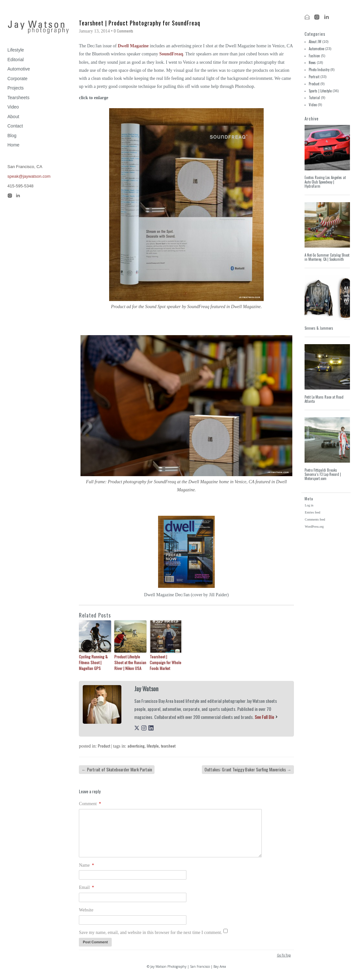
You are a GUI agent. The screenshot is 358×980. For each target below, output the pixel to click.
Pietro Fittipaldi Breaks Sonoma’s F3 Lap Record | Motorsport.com (323, 474)
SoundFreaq (171, 54)
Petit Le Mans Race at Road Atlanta (324, 399)
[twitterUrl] (137, 729)
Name (86, 865)
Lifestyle (16, 50)
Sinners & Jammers (319, 328)
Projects (16, 88)
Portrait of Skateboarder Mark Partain (117, 769)
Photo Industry (319, 70)
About (13, 117)
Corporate (17, 79)
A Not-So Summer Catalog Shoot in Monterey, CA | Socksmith (327, 257)
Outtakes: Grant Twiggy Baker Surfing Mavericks (248, 769)
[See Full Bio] (277, 717)
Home (13, 145)
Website (86, 910)
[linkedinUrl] (151, 729)
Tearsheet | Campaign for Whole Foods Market (165, 662)
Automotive (19, 69)
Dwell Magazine (133, 46)
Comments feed (315, 519)
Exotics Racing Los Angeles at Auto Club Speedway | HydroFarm (325, 182)
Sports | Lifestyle (320, 91)
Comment (90, 804)
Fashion (314, 56)
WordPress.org (314, 527)
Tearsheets (18, 98)
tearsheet (168, 746)
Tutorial (314, 98)
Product (104, 746)
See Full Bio (264, 717)
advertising (136, 746)
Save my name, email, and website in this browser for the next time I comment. (150, 933)
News (312, 62)
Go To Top (284, 955)
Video (13, 107)
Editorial (16, 60)
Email (86, 887)
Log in (309, 505)
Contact (15, 126)
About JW (315, 42)
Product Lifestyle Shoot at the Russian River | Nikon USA (130, 662)
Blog (12, 136)
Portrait (314, 77)
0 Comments (123, 31)
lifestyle (153, 746)
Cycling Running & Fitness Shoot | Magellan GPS (93, 662)
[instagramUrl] (144, 729)
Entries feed (313, 512)
